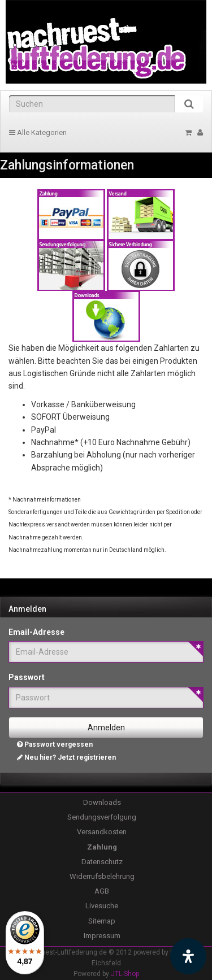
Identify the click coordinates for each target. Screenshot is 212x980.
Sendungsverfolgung (102, 817)
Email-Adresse (36, 632)
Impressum (102, 936)
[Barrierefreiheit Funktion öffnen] (188, 956)
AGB (102, 891)
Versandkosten (102, 832)
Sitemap (102, 921)
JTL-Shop (125, 974)
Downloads (102, 802)
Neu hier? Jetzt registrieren (66, 757)
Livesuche (102, 906)
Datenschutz (102, 862)
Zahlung (102, 847)
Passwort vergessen (55, 744)
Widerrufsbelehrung (102, 876)
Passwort (27, 677)
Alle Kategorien (38, 132)
